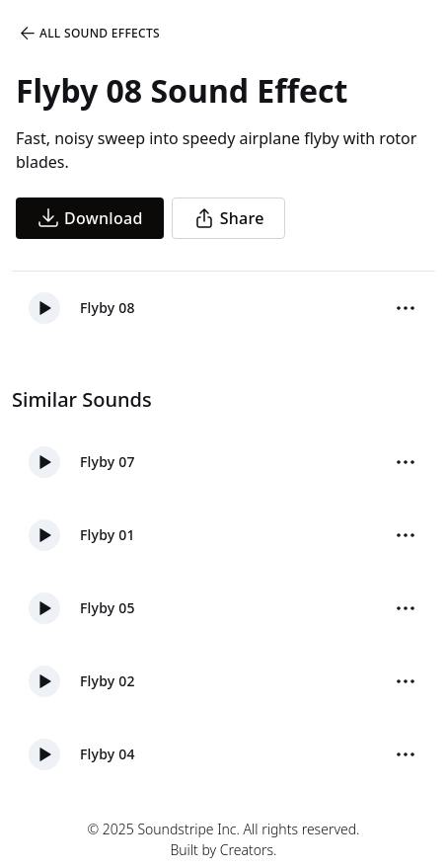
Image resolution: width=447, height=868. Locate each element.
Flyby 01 (108, 535)
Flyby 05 (108, 608)
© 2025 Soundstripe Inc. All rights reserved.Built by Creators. (223, 839)
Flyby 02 (108, 681)
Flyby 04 (108, 754)
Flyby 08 (108, 308)
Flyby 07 (108, 462)
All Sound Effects (89, 34)
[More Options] (406, 308)
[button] (44, 308)
